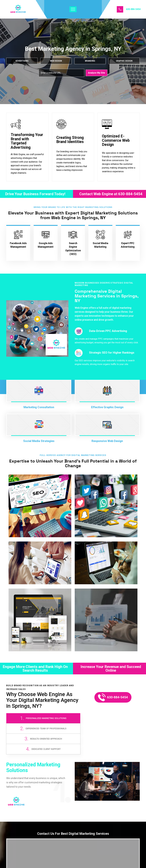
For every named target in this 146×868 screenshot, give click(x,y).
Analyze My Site (97, 73)
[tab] (23, 722)
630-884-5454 (133, 9)
